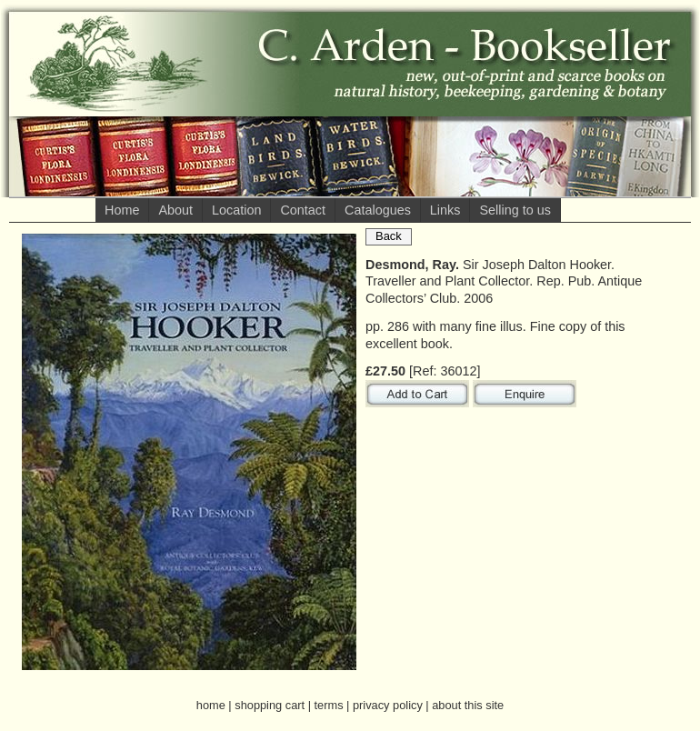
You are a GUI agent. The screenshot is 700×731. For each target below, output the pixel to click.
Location (236, 210)
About (175, 210)
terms (329, 705)
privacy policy (388, 705)
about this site (468, 705)
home (211, 705)
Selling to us (515, 210)
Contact (303, 210)
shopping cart (270, 705)
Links (445, 210)
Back (389, 236)
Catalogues (378, 210)
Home (122, 210)
